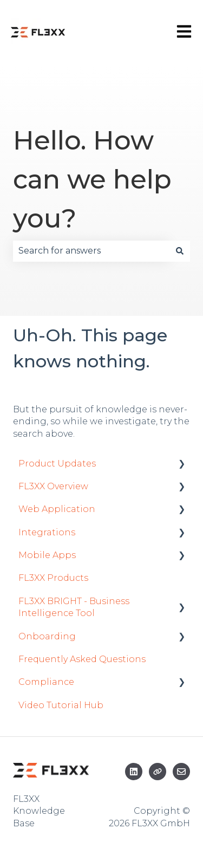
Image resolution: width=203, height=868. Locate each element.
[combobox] (91, 251)
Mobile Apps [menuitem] (47, 555)
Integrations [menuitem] (47, 532)
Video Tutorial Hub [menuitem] (61, 705)
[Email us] (181, 772)
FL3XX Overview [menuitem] (53, 486)
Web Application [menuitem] (57, 509)
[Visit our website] (158, 772)
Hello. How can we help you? (92, 179)
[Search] (180, 251)
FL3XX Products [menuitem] (53, 578)
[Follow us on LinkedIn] (134, 772)
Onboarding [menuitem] (47, 636)
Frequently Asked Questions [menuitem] (82, 659)
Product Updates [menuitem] (57, 464)
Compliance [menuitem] (46, 682)
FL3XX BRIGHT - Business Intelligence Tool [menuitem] (74, 607)
